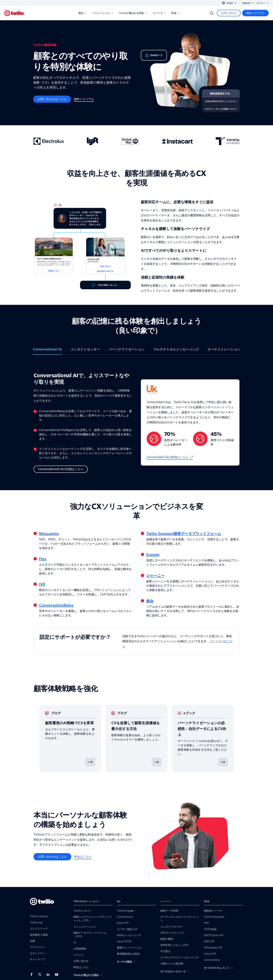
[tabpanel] (136, 422)
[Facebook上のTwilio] (33, 974)
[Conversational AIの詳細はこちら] (61, 469)
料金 (175, 13)
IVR (42, 584)
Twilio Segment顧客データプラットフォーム (184, 534)
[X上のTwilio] (41, 974)
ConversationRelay (56, 605)
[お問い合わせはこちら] (52, 99)
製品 (82, 13)
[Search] (212, 13)
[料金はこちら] (83, 857)
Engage (153, 555)
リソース (159, 13)
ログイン (263, 3)
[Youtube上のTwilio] (58, 974)
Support (248, 3)
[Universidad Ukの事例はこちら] (170, 457)
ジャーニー (155, 576)
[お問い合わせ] (229, 13)
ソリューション (103, 13)
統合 (150, 601)
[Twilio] (14, 13)
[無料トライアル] (255, 13)
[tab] (47, 351)
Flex (43, 559)
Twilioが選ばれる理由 (133, 13)
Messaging (49, 534)
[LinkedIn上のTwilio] (49, 974)
